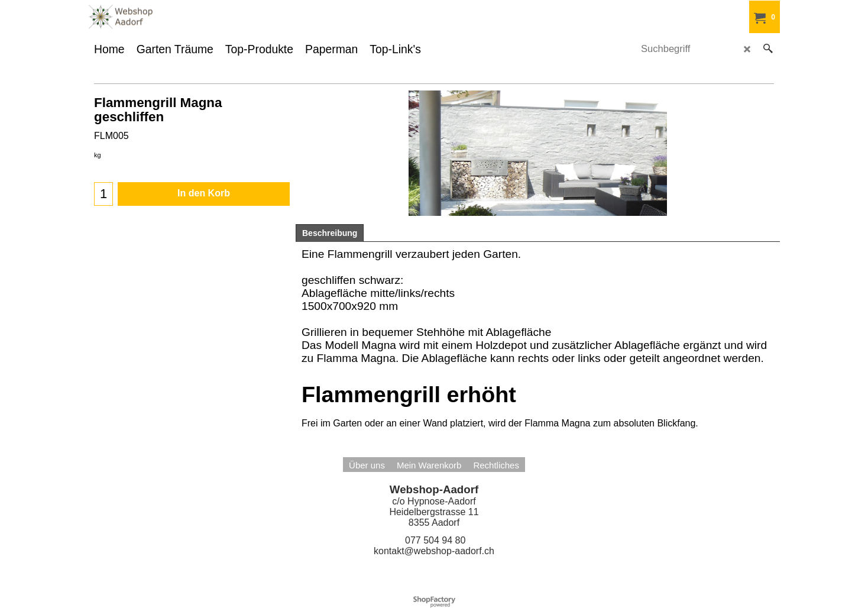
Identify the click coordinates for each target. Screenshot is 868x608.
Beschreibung (330, 233)
